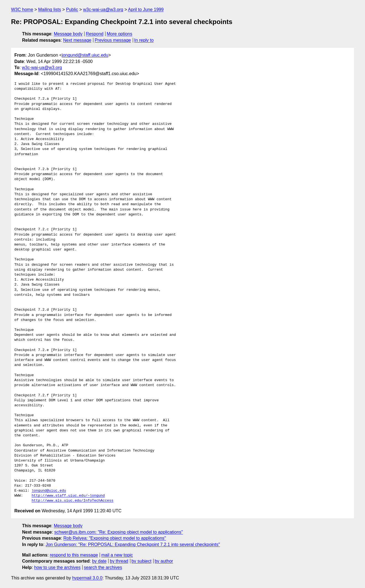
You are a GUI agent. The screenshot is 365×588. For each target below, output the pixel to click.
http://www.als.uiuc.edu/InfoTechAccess (72, 501)
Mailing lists (50, 10)
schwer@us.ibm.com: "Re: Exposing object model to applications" (119, 532)
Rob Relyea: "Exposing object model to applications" (115, 538)
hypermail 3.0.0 (87, 578)
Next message (77, 40)
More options (120, 34)
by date (99, 561)
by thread (119, 561)
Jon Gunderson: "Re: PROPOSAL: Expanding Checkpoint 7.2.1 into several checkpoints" (133, 545)
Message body (68, 34)
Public (72, 10)
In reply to (144, 40)
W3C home (22, 10)
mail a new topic (117, 555)
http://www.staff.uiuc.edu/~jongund (68, 496)
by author (164, 561)
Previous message (113, 40)
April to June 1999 (146, 10)
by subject (141, 561)
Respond (95, 34)
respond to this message (74, 555)
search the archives (103, 567)
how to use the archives (57, 567)
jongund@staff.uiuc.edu (85, 55)
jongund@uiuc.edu (49, 491)
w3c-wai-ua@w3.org (103, 10)
